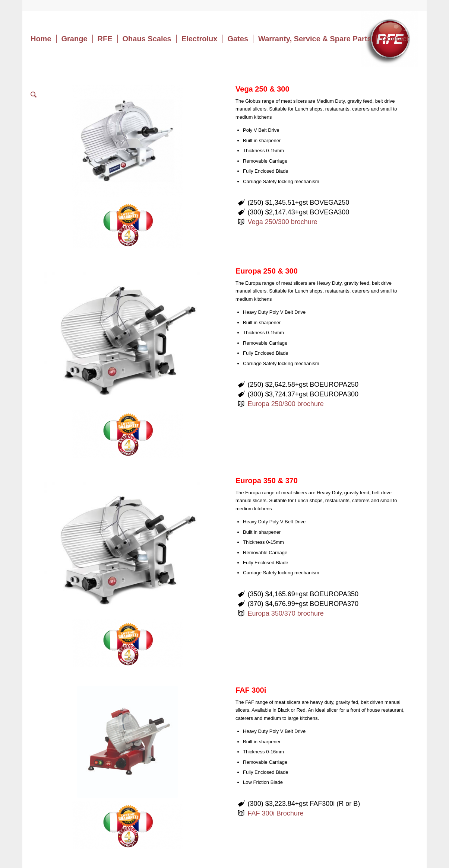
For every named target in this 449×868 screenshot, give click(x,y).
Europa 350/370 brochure (286, 613)
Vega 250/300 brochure (283, 222)
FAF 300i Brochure (276, 813)
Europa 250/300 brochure (286, 404)
